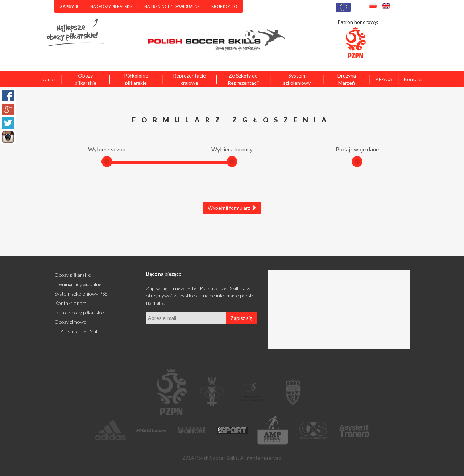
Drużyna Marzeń (347, 79)
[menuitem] (69, 7)
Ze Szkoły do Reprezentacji (243, 79)
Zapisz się (241, 318)
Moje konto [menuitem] (224, 6)
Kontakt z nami (71, 303)
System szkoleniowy (297, 79)
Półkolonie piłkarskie (136, 79)
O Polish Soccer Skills (78, 331)
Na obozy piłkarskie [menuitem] (111, 6)
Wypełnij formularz (232, 208)
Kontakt (413, 79)
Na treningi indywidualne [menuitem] (172, 6)
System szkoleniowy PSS (81, 294)
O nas (49, 79)
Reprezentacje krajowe (189, 79)
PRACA (384, 79)
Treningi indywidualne (78, 284)
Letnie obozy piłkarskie (79, 312)
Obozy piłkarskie (86, 79)
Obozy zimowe (70, 322)
